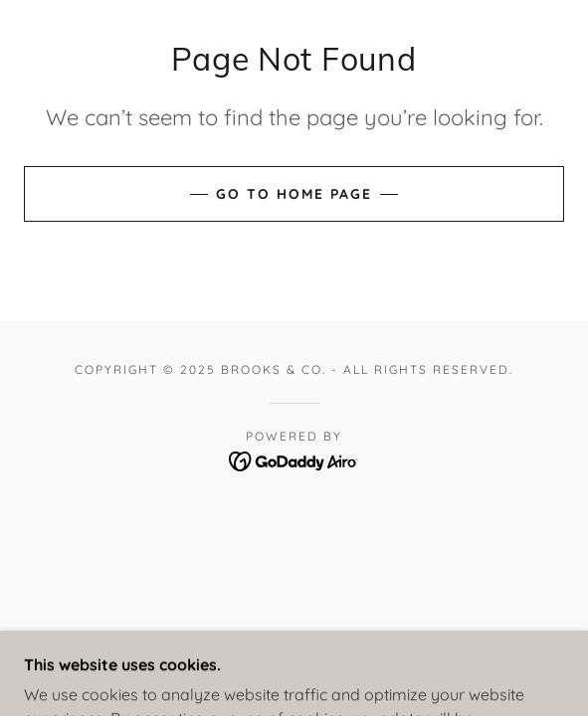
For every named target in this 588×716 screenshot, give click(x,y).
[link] (294, 459)
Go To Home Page (294, 194)
